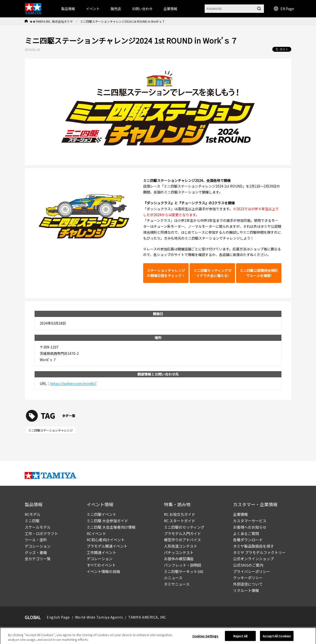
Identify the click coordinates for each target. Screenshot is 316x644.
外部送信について (248, 584)
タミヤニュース (177, 584)
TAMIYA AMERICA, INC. (148, 617)
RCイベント (96, 533)
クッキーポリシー (248, 578)
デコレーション (38, 546)
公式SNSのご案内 (248, 565)
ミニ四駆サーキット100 (184, 571)
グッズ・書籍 (36, 552)
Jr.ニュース (173, 578)
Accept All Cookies (277, 637)
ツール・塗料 (36, 540)
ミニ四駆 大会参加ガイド (107, 521)
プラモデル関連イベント (107, 546)
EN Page (284, 9)
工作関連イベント (101, 552)
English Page (58, 617)
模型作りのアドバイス (182, 540)
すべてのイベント (101, 565)
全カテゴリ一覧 (38, 559)
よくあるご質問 (246, 533)
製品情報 (68, 9)
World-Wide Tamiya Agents (99, 617)
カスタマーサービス (250, 521)
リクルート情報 (246, 590)
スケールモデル (38, 527)
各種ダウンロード (248, 540)
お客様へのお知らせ (250, 527)
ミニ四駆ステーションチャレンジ (51, 430)
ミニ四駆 (32, 521)
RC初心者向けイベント (106, 540)
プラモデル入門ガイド (182, 533)
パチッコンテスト (179, 552)
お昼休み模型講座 (179, 559)
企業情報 (240, 514)
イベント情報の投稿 (103, 571)
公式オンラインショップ (253, 559)
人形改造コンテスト (181, 546)
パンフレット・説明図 (183, 565)
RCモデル (33, 514)
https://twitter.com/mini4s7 (73, 383)
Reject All (240, 637)
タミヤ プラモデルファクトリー (259, 552)
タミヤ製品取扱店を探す (253, 546)
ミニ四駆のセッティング (184, 527)
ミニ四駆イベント (101, 514)
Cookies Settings (205, 637)
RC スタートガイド (180, 521)
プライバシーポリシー (252, 571)
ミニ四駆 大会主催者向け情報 (111, 527)
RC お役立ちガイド (180, 514)
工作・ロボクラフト (41, 533)
